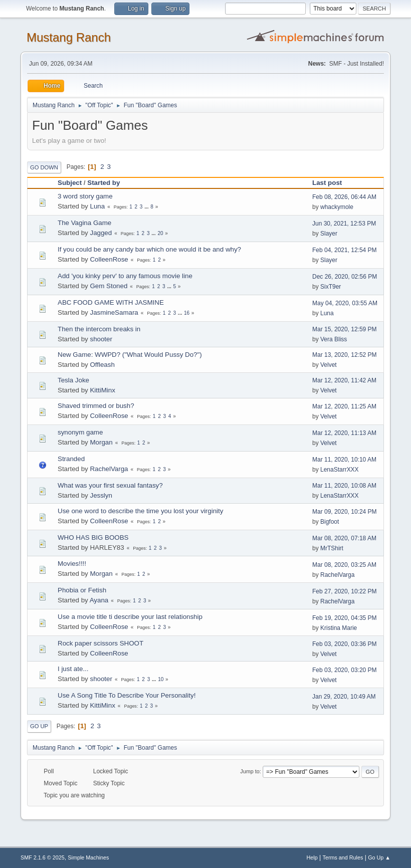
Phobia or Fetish (82, 590)
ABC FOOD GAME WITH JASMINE (111, 302)
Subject (70, 183)
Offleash (102, 365)
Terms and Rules (343, 857)
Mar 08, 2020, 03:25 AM (344, 565)
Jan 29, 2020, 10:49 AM (344, 697)
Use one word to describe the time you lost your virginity (140, 511)
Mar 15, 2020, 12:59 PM (345, 329)
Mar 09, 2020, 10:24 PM (345, 512)
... (147, 207)
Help (312, 857)
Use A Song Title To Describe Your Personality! (127, 695)
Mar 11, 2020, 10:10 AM (344, 460)
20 (160, 233)
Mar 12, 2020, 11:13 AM (344, 433)
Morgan (101, 442)
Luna (97, 206)
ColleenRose (109, 259)
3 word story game (85, 196)
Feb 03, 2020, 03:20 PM (345, 670)
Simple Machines (88, 857)
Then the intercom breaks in (99, 329)
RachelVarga (109, 469)
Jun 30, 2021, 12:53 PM (344, 224)
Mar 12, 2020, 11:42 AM (344, 380)
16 (187, 313)
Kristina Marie (339, 628)
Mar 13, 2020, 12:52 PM (345, 355)
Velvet (329, 365)
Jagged (101, 233)
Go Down (44, 167)
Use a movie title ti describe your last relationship (130, 617)
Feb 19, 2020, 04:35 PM (345, 618)
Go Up (39, 726)
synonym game (80, 432)
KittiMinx (102, 390)
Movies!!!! (72, 564)
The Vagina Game (84, 223)
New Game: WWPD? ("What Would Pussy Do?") (130, 355)
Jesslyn (101, 495)
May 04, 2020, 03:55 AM (345, 303)
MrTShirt (332, 548)
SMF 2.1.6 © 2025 (43, 857)
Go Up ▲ (379, 857)
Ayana (99, 600)
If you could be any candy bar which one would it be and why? (149, 249)
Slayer (329, 234)
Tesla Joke (73, 380)
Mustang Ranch (69, 37)
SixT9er (331, 287)
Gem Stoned (109, 286)
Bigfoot (330, 522)
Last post (332, 183)
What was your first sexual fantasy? (110, 485)
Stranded (71, 459)
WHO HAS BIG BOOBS (93, 537)
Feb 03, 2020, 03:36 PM (345, 644)
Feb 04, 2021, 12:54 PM (345, 250)
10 (161, 679)
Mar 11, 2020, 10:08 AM (344, 486)
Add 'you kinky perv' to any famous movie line (125, 276)
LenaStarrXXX (340, 470)
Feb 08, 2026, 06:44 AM (344, 197)
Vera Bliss (334, 339)
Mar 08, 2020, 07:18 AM (344, 538)
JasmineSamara (114, 312)
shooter (101, 339)
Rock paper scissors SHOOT (100, 643)
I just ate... (73, 669)
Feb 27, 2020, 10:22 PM (345, 591)
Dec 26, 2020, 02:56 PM (345, 277)
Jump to (250, 771)
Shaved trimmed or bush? (96, 406)
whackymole (337, 207)
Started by (104, 183)
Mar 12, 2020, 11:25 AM (344, 406)
